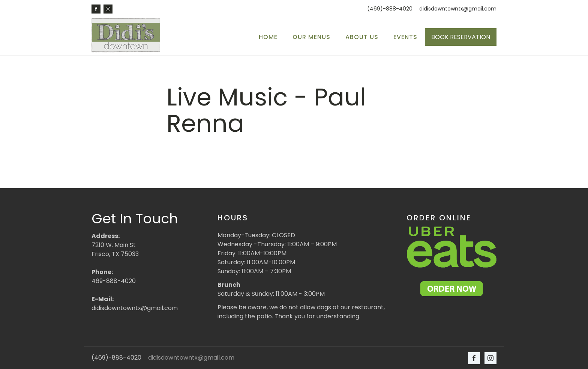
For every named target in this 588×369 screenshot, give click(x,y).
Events (405, 37)
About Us (362, 37)
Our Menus (311, 37)
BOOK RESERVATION (461, 37)
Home (268, 37)
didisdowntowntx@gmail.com (458, 9)
